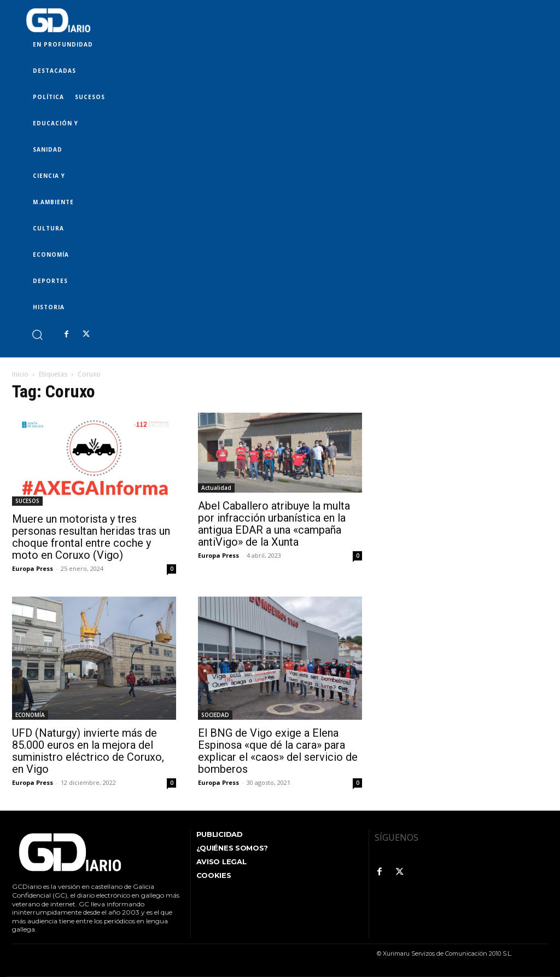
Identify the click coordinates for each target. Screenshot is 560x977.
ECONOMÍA (30, 715)
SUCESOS (27, 501)
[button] (37, 334)
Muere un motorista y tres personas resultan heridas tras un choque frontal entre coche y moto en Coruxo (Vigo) (91, 537)
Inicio (20, 374)
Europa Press (33, 568)
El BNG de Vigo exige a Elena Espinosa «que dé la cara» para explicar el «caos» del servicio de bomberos (278, 751)
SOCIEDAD (215, 715)
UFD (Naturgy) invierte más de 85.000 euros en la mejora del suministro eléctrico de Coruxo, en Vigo (88, 751)
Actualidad (216, 488)
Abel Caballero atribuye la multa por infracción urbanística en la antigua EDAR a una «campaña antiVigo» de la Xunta (274, 524)
